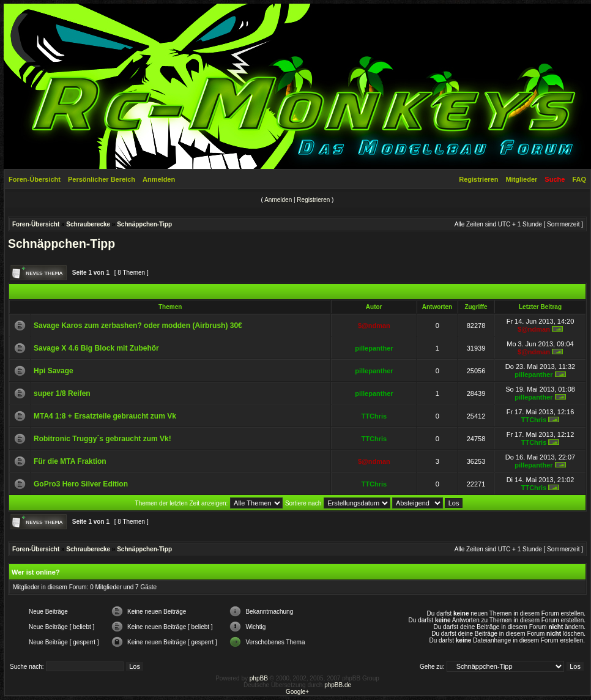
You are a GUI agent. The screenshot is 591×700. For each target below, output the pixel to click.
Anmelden (159, 179)
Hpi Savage (54, 371)
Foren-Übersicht (35, 179)
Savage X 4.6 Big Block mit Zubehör (96, 348)
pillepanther (374, 348)
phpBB (259, 678)
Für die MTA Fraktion (70, 461)
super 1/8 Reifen (62, 393)
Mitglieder (521, 179)
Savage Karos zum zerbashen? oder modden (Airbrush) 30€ (138, 326)
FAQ (579, 179)
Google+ (297, 692)
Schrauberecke (88, 224)
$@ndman (374, 326)
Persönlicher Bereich (102, 179)
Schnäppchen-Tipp (144, 224)
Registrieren (478, 179)
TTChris (374, 416)
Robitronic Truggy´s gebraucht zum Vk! (102, 439)
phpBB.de (338, 685)
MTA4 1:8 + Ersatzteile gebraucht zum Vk (105, 416)
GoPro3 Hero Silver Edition (81, 484)
